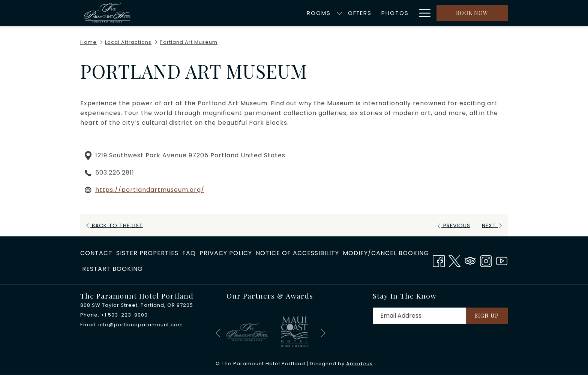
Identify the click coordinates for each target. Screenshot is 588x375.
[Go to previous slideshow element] (218, 333)
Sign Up (487, 316)
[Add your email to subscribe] (419, 316)
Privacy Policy (226, 253)
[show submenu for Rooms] (257, 13)
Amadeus (359, 364)
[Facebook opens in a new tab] (439, 260)
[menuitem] (236, 13)
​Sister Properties (147, 253)
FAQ (189, 253)
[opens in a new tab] (247, 331)
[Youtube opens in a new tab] (502, 260)
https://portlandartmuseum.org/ (150, 190)
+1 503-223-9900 (124, 315)
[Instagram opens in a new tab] (486, 260)
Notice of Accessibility (297, 253)
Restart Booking (112, 269)
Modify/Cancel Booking (386, 253)
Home (88, 42)
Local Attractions (128, 42)
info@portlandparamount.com (141, 325)
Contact (96, 253)
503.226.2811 (115, 173)
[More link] (422, 13)
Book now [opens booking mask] (472, 13)
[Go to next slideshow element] (323, 333)
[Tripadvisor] (470, 260)
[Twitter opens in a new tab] (454, 260)
